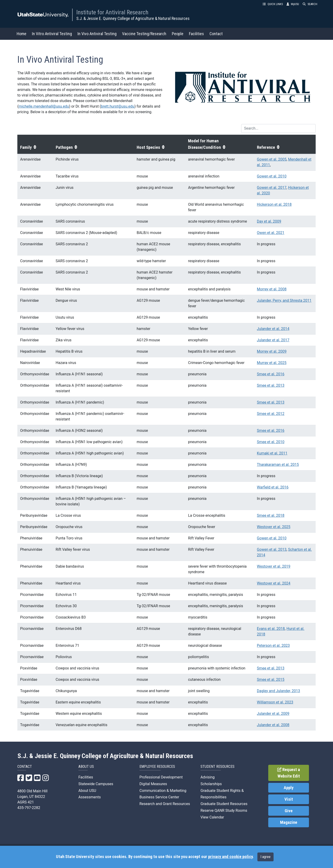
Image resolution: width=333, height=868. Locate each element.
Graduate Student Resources (224, 804)
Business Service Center (159, 797)
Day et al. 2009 (269, 221)
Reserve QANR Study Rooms (224, 810)
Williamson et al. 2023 (275, 702)
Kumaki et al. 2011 (272, 453)
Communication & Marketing (163, 791)
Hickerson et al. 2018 (274, 204)
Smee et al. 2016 (271, 374)
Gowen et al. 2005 (272, 159)
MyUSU (293, 4)
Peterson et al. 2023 (273, 646)
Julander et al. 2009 (273, 714)
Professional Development (161, 777)
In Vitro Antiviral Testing (52, 34)
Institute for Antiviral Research (112, 12)
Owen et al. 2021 (271, 233)
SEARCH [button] (310, 4)
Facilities (196, 34)
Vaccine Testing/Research (144, 34)
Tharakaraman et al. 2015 (278, 465)
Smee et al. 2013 (271, 385)
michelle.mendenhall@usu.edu (44, 106)
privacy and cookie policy (230, 857)
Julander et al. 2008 (273, 725)
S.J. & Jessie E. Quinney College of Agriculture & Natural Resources (133, 18)
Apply (289, 788)
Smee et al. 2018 (271, 515)
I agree (265, 857)
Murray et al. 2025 (272, 363)
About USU (87, 791)
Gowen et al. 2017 (272, 188)
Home (22, 34)
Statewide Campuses (96, 784)
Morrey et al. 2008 (272, 289)
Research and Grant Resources (165, 804)
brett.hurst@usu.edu (118, 106)
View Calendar (212, 817)
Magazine (289, 822)
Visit (289, 799)
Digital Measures (153, 784)
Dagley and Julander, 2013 (279, 691)
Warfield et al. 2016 (273, 487)
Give (289, 811)
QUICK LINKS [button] (273, 4)
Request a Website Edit (289, 773)
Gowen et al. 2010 (272, 176)
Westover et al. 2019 (274, 566)
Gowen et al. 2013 (272, 549)
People (178, 34)
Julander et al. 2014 (273, 329)
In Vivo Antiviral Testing (97, 34)
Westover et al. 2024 (274, 583)
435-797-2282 (29, 808)
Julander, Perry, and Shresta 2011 (284, 300)
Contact (216, 34)
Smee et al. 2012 (271, 414)
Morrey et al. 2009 (272, 351)
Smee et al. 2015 (271, 680)
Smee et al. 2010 (271, 442)
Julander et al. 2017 (273, 340)
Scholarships (211, 784)
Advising (208, 777)
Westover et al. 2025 (274, 527)
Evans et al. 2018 (271, 629)
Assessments (90, 797)
